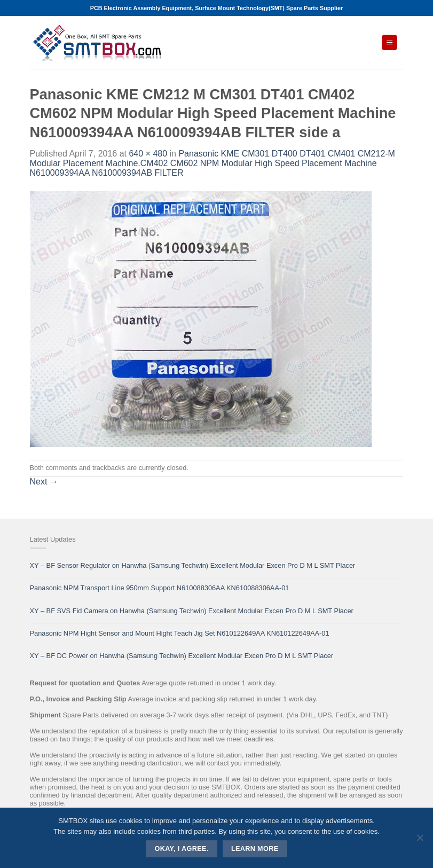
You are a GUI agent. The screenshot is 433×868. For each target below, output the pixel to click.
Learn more (255, 849)
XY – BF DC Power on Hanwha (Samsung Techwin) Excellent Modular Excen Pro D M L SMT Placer (182, 656)
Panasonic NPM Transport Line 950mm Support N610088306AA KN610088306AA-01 (160, 588)
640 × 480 (148, 154)
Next (44, 482)
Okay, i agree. (182, 849)
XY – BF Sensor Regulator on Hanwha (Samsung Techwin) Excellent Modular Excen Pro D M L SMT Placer (193, 565)
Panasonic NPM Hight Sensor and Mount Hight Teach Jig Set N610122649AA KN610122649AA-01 (180, 633)
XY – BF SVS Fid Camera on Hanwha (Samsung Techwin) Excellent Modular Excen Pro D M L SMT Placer (192, 611)
